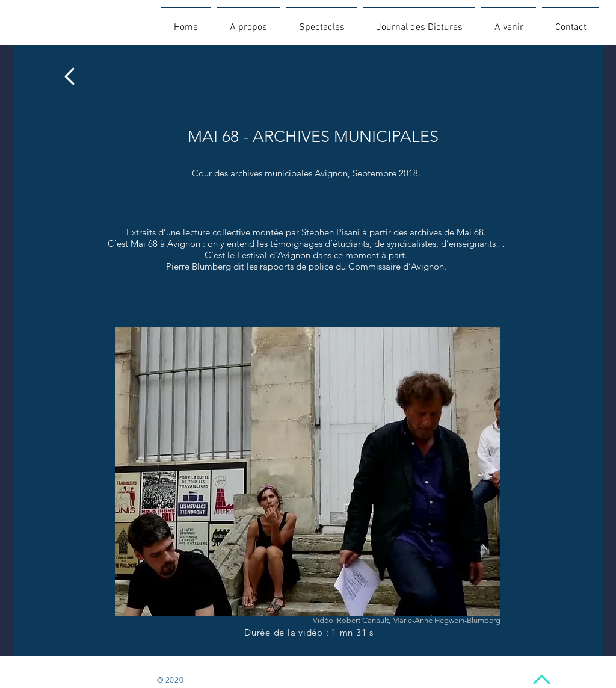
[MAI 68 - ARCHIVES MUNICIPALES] (313, 137)
